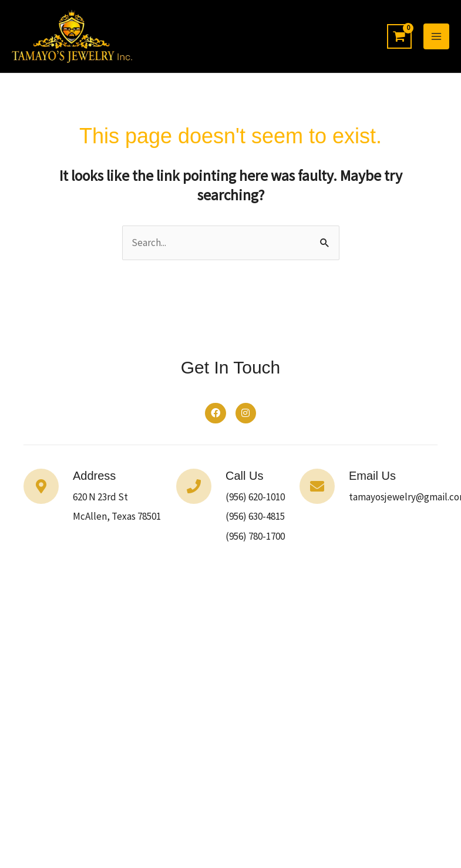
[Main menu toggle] (436, 38)
